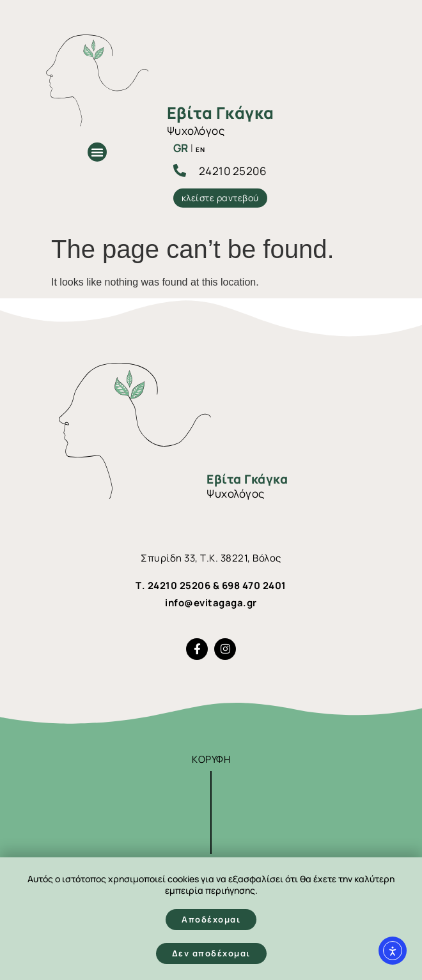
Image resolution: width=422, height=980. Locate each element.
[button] (97, 152)
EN (200, 149)
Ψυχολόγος (196, 131)
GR (181, 148)
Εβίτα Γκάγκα (221, 113)
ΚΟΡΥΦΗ (211, 759)
